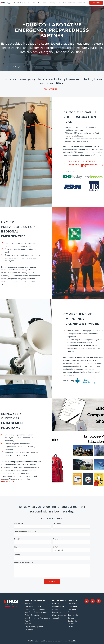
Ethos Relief (73, 606)
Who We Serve (19, 3)
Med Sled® (29, 603)
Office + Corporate (59, 615)
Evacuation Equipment (34, 606)
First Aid (28, 621)
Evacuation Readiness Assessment (71, 3)
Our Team (72, 609)
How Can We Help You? (23, 563)
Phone (55, 539)
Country (17, 555)
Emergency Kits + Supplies (35, 609)
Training (52, 3)
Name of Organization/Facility (26, 531)
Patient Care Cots (32, 615)
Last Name (57, 524)
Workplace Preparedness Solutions (27, 67)
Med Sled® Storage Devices (36, 612)
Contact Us (96, 3)
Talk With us (52, 89)
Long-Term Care (58, 606)
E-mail (16, 539)
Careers (71, 618)
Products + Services (35, 600)
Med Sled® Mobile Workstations (37, 618)
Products (31, 3)
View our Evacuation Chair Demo (86, 165)
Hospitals (55, 603)
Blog (70, 612)
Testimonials (73, 615)
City (16, 547)
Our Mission (73, 603)
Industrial (55, 618)
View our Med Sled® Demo (83, 161)
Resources (41, 3)
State (55, 547)
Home (3, 67)
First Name (18, 524)
